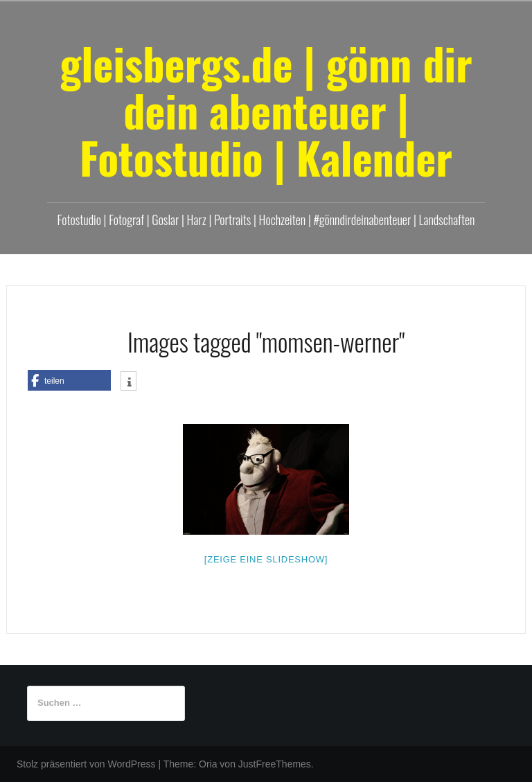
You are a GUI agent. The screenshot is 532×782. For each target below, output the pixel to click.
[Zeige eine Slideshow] (266, 559)
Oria (208, 764)
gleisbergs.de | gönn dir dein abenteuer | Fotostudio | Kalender (266, 110)
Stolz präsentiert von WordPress (86, 764)
